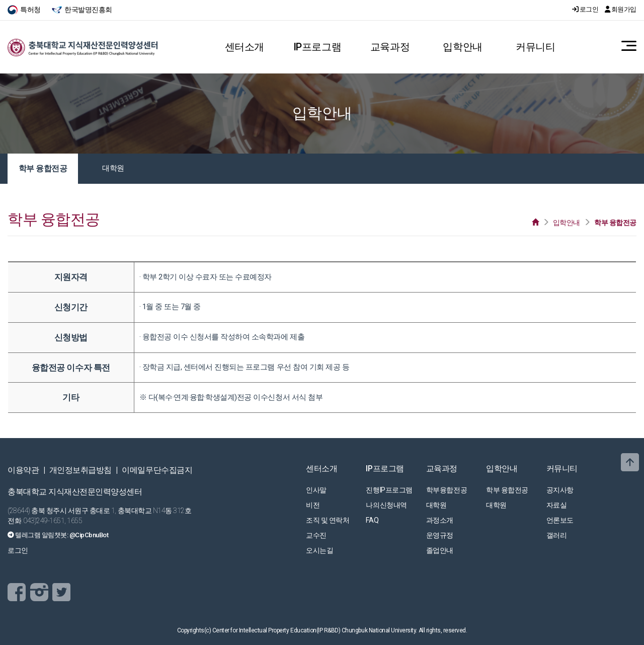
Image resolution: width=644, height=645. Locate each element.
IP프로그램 (317, 47)
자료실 (557, 505)
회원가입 (621, 9)
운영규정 (440, 535)
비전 (313, 505)
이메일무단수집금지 (157, 470)
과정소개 (440, 520)
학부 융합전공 (43, 168)
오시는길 (319, 550)
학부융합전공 (447, 490)
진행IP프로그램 (389, 490)
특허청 (25, 10)
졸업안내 (440, 550)
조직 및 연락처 (328, 520)
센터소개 (245, 47)
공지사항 (560, 490)
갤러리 (557, 535)
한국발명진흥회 (82, 10)
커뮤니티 (535, 47)
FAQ (372, 520)
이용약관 (23, 470)
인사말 (316, 490)
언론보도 (560, 520)
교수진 (316, 535)
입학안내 (462, 47)
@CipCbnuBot (89, 535)
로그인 (586, 9)
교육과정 (390, 47)
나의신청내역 (386, 505)
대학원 (113, 168)
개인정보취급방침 (80, 470)
